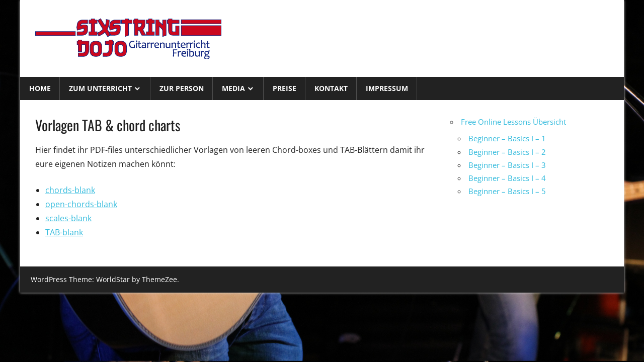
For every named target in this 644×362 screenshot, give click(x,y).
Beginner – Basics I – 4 (507, 178)
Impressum (387, 88)
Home (40, 88)
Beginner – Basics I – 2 (507, 152)
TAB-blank (64, 232)
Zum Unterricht (100, 88)
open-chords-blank (81, 204)
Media (233, 88)
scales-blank (68, 218)
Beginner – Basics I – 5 (507, 191)
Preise (285, 88)
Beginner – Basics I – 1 (507, 138)
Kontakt (331, 88)
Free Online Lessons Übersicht (513, 122)
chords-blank (70, 190)
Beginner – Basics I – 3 (507, 165)
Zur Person (182, 88)
